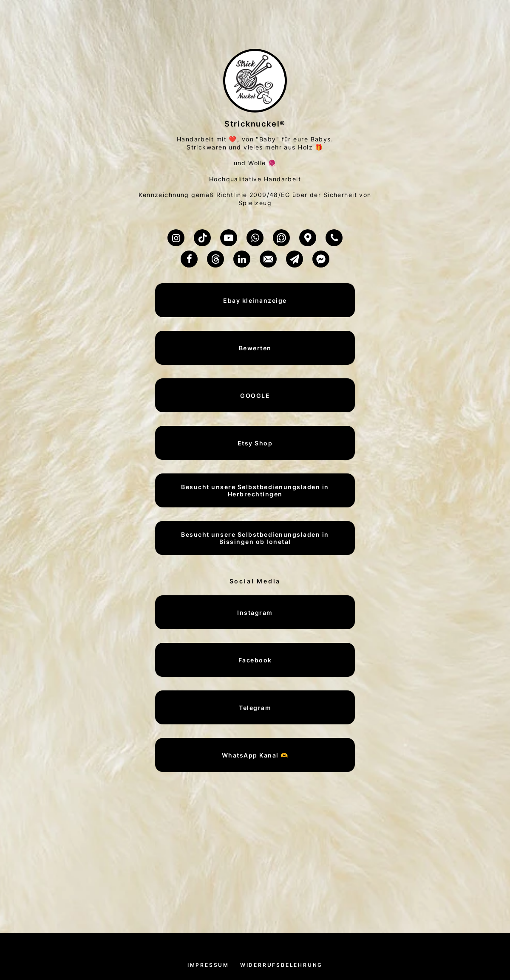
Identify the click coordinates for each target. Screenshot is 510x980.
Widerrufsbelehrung (281, 965)
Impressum (208, 965)
